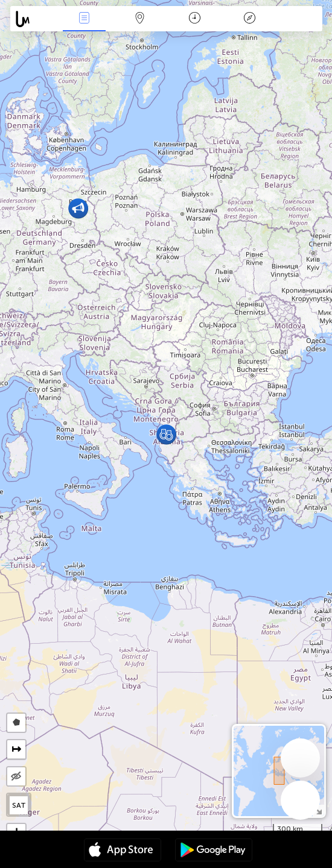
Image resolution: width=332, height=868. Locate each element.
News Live (85, 19)
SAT (19, 805)
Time (195, 19)
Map (139, 19)
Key (250, 19)
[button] (78, 208)
